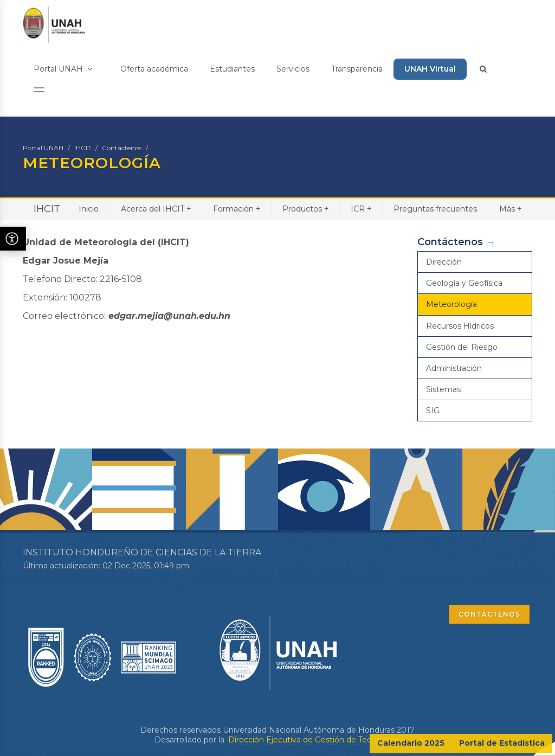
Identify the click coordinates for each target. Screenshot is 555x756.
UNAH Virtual (430, 69)
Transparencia (357, 69)
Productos (305, 209)
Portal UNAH (63, 69)
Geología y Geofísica (464, 283)
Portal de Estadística (502, 743)
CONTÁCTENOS (489, 614)
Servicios (293, 69)
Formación (237, 209)
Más (510, 209)
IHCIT (83, 148)
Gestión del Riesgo (462, 347)
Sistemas (443, 389)
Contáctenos (122, 148)
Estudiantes (232, 69)
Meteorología (451, 304)
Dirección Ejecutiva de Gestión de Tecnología (314, 740)
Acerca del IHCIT (156, 209)
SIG (433, 411)
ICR (361, 209)
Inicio (89, 209)
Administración (454, 368)
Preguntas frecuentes (435, 209)
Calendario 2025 (411, 743)
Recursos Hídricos (460, 326)
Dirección (444, 262)
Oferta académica (154, 69)
